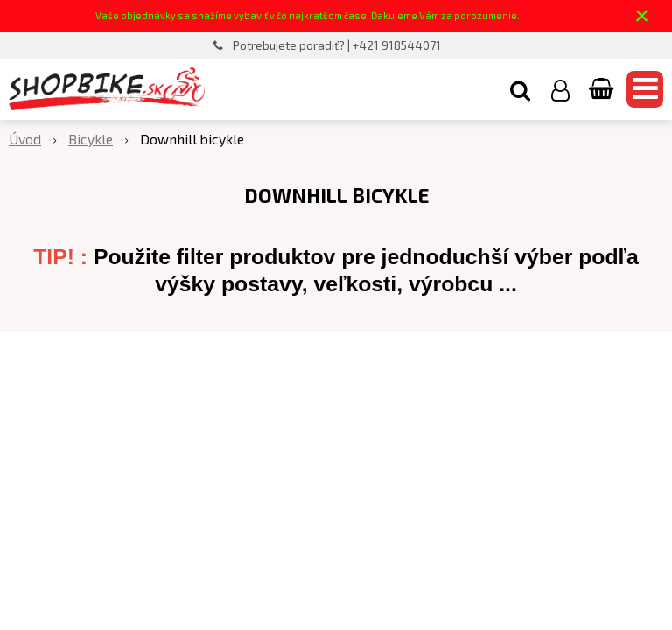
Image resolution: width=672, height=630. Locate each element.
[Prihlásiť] (560, 89)
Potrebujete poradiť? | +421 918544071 (337, 45)
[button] (520, 89)
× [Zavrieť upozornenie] (642, 15)
